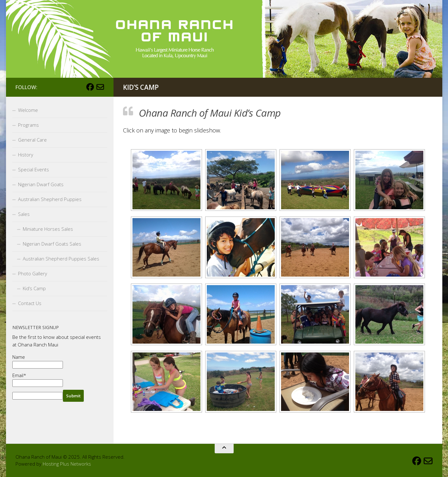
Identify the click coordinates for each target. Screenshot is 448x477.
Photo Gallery (33, 273)
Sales (24, 214)
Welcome (28, 110)
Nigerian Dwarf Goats (41, 184)
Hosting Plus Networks (67, 464)
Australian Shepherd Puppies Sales (61, 259)
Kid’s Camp (34, 288)
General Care (32, 140)
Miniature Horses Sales (48, 229)
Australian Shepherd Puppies (50, 199)
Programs (28, 125)
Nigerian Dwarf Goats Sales (52, 244)
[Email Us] (100, 87)
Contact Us (30, 303)
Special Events (34, 169)
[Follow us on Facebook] (90, 87)
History (26, 155)
